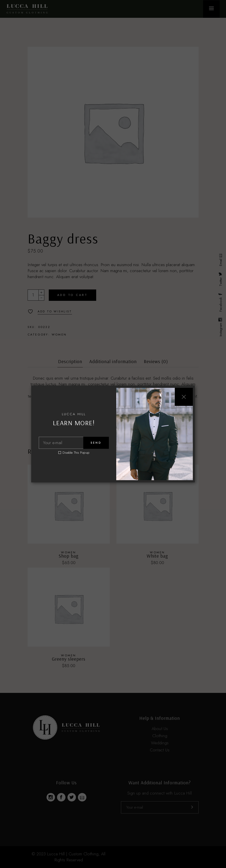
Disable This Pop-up (76, 453)
